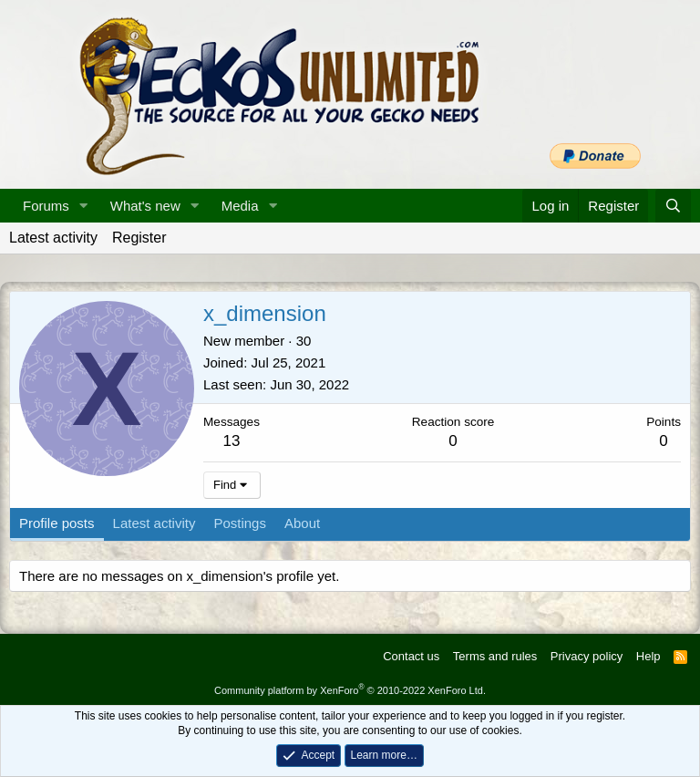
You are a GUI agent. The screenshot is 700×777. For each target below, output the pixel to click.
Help (649, 656)
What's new (145, 206)
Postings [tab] (240, 523)
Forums (46, 206)
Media (240, 206)
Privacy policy (587, 656)
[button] (84, 206)
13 (232, 441)
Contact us (411, 656)
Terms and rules (495, 656)
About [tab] (302, 523)
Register (139, 238)
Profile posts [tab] (57, 523)
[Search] (673, 206)
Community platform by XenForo (350, 690)
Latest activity (53, 238)
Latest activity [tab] (154, 523)
